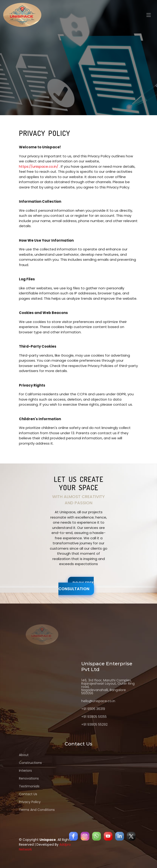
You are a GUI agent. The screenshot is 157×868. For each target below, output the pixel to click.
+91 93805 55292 (94, 724)
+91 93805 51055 (94, 717)
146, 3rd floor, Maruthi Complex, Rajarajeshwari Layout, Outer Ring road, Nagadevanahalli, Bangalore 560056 (108, 687)
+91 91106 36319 (93, 709)
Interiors (25, 771)
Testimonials (29, 786)
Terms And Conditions (37, 810)
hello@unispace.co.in (98, 701)
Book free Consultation (76, 586)
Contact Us (28, 794)
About (24, 755)
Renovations (29, 778)
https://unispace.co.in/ (39, 166)
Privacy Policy (30, 802)
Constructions (30, 763)
